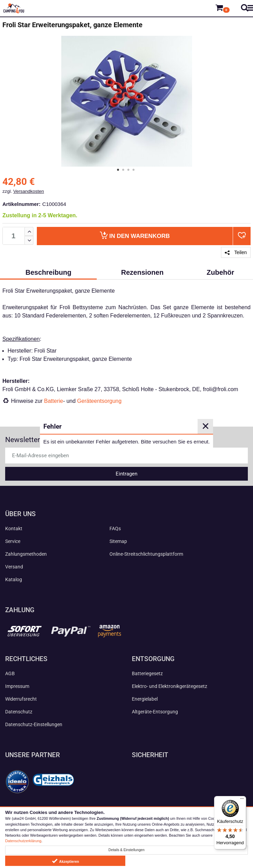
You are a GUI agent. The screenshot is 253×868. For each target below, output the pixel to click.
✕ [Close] (205, 426)
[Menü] (242, 800)
